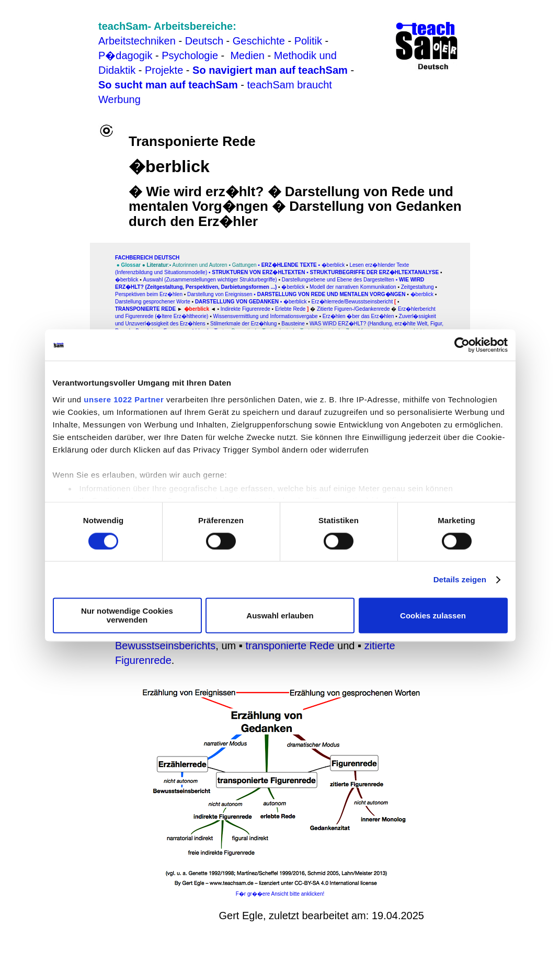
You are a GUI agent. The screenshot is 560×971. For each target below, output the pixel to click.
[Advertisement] (52, 36)
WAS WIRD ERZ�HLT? (339, 324)
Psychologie (190, 55)
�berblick (333, 265)
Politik (308, 41)
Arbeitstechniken (137, 41)
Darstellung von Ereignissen (220, 294)
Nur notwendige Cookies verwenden (127, 616)
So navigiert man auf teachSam (270, 70)
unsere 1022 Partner (124, 399)
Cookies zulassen (433, 616)
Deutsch (204, 41)
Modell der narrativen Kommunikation (353, 287)
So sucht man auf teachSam (168, 85)
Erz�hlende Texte (289, 265)
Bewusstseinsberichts (165, 646)
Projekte (164, 70)
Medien (247, 55)
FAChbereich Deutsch (147, 258)
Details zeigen (460, 579)
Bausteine (293, 324)
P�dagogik (125, 55)
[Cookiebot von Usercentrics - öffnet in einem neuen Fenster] (462, 345)
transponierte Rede (290, 646)
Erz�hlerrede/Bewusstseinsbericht (352, 302)
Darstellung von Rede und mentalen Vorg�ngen (332, 294)
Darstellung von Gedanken (237, 302)
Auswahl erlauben (280, 616)
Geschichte (259, 41)
